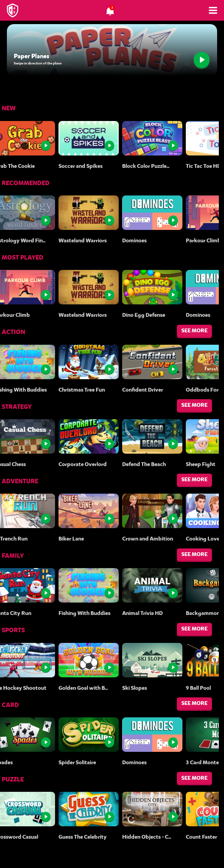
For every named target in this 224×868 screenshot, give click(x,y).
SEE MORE (194, 330)
